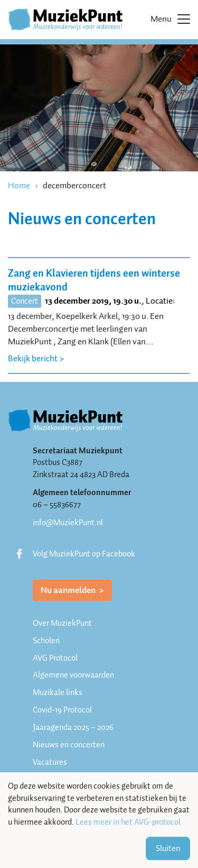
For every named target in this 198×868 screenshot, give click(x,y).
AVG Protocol (55, 658)
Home (19, 185)
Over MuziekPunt (62, 623)
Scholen (46, 641)
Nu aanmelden (69, 590)
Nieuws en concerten (69, 745)
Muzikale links (58, 692)
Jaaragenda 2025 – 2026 (73, 727)
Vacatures (50, 762)
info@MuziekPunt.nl (68, 523)
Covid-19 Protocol (62, 710)
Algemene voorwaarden (73, 675)
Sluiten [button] (168, 848)
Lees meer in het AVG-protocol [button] (128, 822)
